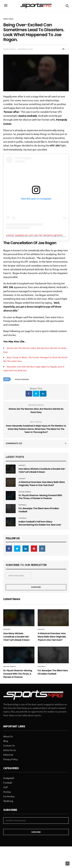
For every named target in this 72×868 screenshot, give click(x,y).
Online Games (25, 492)
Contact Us (9, 752)
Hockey (7, 798)
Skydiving (8, 807)
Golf (5, 794)
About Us (8, 743)
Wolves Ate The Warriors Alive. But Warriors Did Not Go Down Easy (36, 411)
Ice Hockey (9, 803)
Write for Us (10, 756)
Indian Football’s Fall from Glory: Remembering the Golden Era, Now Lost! (41, 525)
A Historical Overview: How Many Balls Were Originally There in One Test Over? (41, 484)
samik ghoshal (10, 49)
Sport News (8, 19)
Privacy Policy (10, 766)
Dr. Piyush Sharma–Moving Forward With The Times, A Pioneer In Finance (42, 498)
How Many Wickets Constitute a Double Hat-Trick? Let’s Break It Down (41, 471)
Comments (14, 443)
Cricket (22, 465)
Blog (6, 747)
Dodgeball (9, 785)
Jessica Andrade (22, 379)
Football (23, 506)
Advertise (8, 761)
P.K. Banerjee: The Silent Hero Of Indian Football (40, 512)
